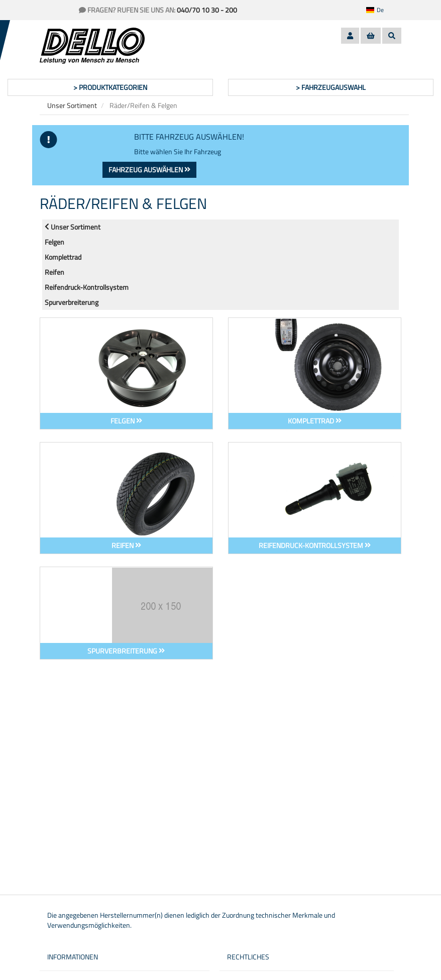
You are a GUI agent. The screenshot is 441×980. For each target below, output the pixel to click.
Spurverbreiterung (72, 302)
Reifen (54, 272)
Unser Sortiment (72, 105)
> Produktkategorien (110, 87)
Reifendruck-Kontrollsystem (87, 287)
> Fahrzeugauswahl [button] (331, 87)
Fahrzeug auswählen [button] (149, 170)
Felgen (54, 242)
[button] (381, 10)
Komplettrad (63, 257)
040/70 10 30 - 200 (207, 10)
